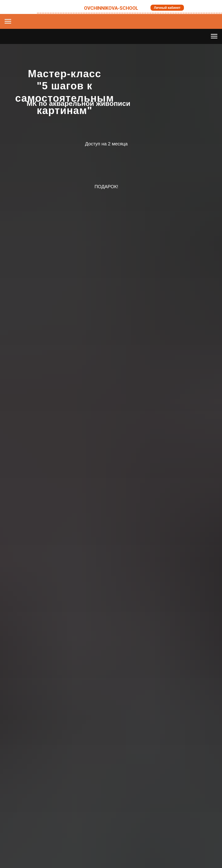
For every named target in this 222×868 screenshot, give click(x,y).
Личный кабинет (167, 8)
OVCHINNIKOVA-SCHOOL (111, 8)
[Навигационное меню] (8, 21)
